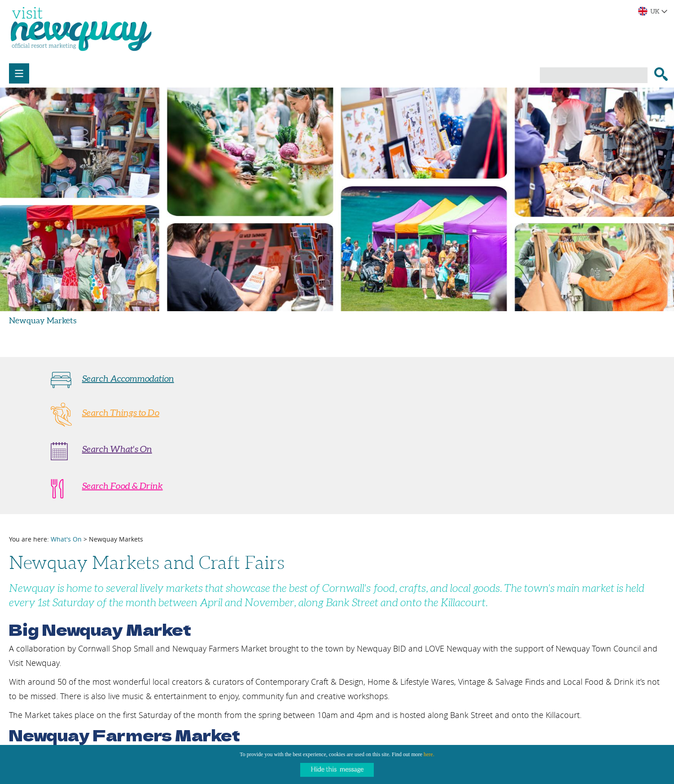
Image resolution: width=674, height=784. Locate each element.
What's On (66, 539)
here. (429, 754)
